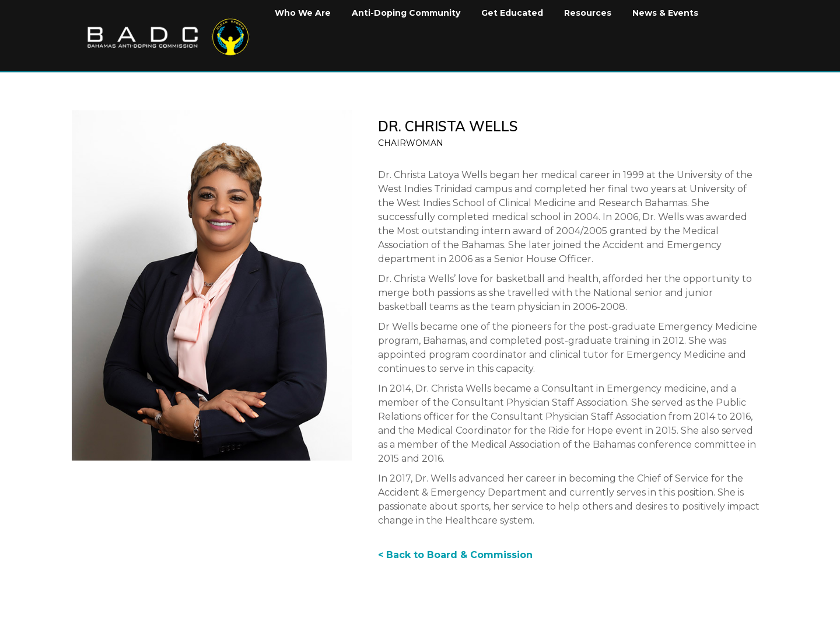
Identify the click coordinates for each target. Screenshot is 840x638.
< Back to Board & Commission (455, 555)
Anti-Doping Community (406, 13)
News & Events (665, 13)
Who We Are (303, 13)
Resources (588, 13)
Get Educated (512, 13)
